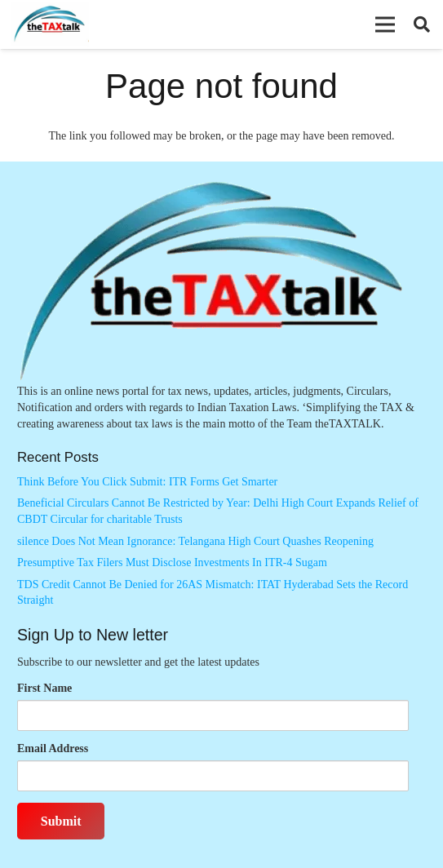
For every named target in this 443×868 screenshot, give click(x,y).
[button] (385, 24)
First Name (44, 688)
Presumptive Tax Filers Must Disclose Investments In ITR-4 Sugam (172, 562)
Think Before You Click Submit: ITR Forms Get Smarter (147, 482)
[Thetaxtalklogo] (50, 25)
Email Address (53, 748)
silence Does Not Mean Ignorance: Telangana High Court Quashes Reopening (195, 541)
